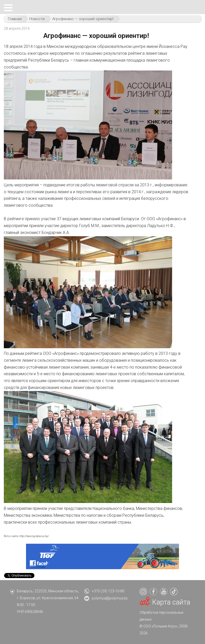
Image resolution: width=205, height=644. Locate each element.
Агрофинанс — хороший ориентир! (83, 19)
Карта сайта (171, 602)
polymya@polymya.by (110, 598)
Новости (37, 19)
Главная (15, 19)
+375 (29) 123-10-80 (108, 591)
